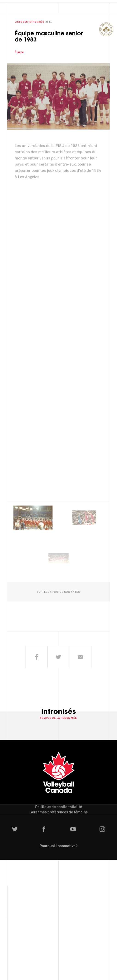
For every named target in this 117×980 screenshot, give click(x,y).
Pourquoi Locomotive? (58, 843)
